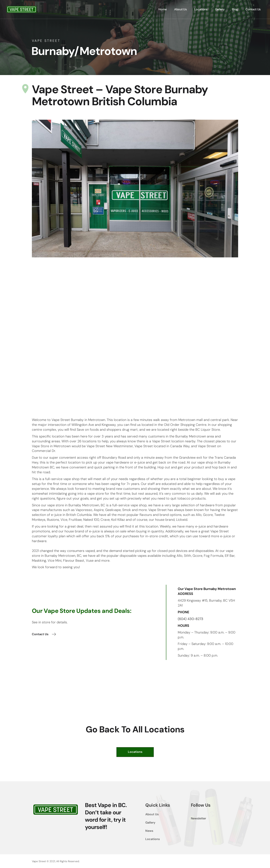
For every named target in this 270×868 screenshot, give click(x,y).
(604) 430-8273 (190, 619)
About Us (152, 814)
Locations (153, 839)
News (149, 831)
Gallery (150, 823)
